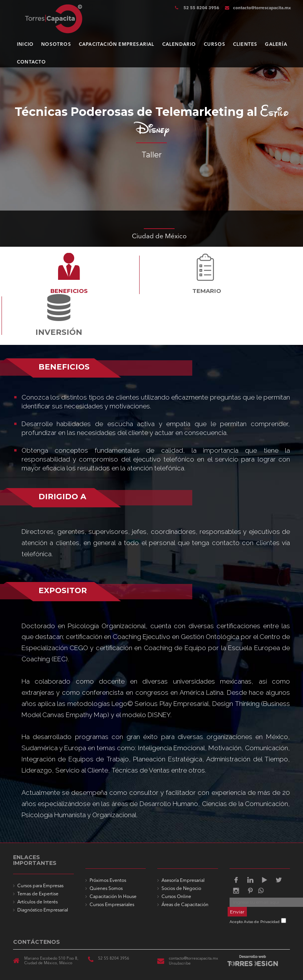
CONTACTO (32, 62)
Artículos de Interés (37, 902)
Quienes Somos (106, 889)
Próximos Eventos (108, 881)
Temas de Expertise (38, 894)
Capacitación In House (113, 897)
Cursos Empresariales (112, 905)
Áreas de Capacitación (185, 905)
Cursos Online (176, 897)
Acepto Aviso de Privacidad (255, 922)
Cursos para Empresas (40, 886)
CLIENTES (245, 45)
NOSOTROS (56, 45)
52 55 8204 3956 (201, 8)
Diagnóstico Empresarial (43, 910)
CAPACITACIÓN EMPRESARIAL (117, 45)
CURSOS (215, 45)
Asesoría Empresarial (183, 881)
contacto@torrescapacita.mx (258, 8)
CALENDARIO (179, 45)
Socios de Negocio (181, 889)
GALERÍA (276, 45)
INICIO (25, 45)
